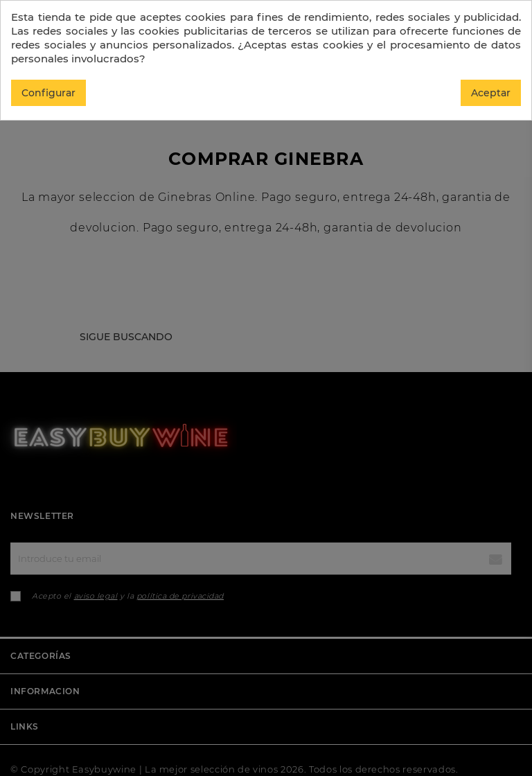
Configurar (48, 93)
